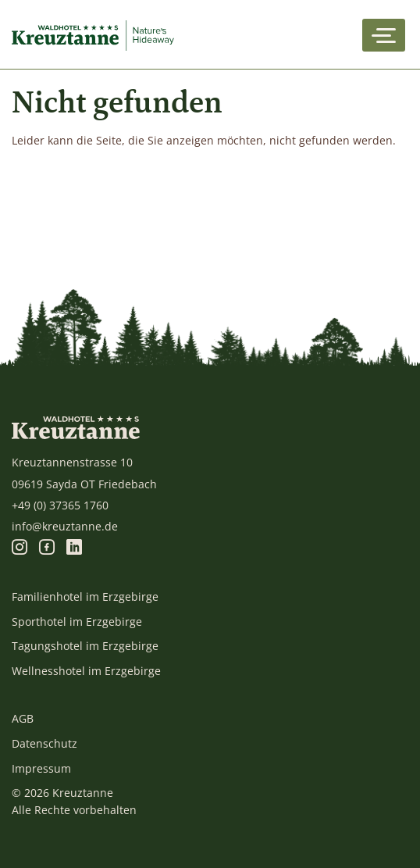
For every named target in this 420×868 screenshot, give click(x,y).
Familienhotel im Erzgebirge (85, 597)
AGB (23, 718)
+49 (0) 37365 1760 (60, 505)
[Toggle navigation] (384, 35)
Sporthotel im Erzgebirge (77, 622)
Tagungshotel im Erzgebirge (85, 646)
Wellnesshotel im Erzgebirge (86, 671)
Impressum (41, 768)
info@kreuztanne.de (65, 526)
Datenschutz (44, 743)
